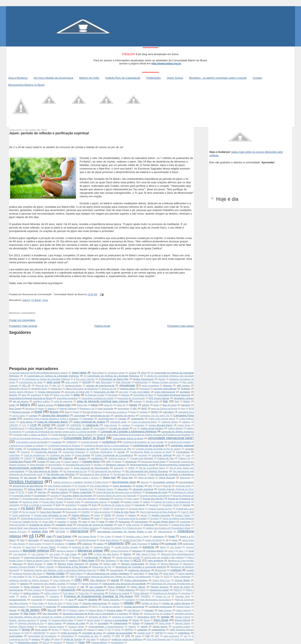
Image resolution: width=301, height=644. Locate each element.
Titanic (66, 630)
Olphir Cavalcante (182, 577)
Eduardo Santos (105, 489)
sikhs (12, 623)
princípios (186, 593)
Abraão (162, 379)
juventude (171, 544)
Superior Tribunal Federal (21, 627)
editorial (51, 489)
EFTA (21, 492)
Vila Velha (91, 639)
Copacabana (183, 452)
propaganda (37, 600)
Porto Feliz (84, 593)
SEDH (136, 613)
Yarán (81, 642)
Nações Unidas (55, 573)
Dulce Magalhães (122, 486)
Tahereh (132, 627)
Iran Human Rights (87, 537)
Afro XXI (56, 386)
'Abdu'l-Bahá (79, 373)
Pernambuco (51, 590)
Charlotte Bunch (17, 428)
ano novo (124, 392)
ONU (78, 580)
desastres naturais (116, 465)
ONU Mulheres (98, 580)
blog (183, 409)
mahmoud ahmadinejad (36, 557)
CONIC (19, 449)
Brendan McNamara (92, 412)
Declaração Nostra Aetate (153, 462)
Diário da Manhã (146, 478)
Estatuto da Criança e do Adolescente (172, 502)
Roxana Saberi (115, 610)
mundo (190, 570)
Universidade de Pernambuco (42, 636)
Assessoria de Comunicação (131, 398)
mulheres (176, 570)
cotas (188, 455)
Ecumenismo (16, 489)
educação (123, 489)
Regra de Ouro (55, 603)
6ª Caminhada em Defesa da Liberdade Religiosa (46, 379)
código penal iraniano (152, 428)
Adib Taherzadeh (104, 382)
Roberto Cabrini (77, 610)
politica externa (31, 593)
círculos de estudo (119, 428)
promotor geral (183, 596)
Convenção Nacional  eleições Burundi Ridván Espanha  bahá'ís (38, 373)
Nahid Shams (76, 574)
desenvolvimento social (142, 465)
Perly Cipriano (34, 590)
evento (84, 505)
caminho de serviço (124, 415)
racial (81, 599)
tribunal (91, 630)
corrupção (142, 455)
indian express (133, 525)
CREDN (28, 458)
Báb (166, 401)
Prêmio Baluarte (141, 593)
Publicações (154, 78)
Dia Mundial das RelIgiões (61, 474)
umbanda (142, 629)
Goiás (97, 518)
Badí (177, 401)
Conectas (56, 442)
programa (54, 596)
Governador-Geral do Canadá (132, 518)
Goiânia (86, 518)
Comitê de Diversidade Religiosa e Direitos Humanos (34, 438)
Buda (133, 412)
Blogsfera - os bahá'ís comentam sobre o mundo (218, 78)
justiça (155, 544)
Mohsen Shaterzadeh (133, 564)
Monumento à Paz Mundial (73, 567)
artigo (77, 395)
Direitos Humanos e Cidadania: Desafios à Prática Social (81, 482)
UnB (27, 633)
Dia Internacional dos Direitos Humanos (147, 471)
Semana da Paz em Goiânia (157, 614)
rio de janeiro (30, 610)
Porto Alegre (69, 593)
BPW (191, 409)
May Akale (124, 561)
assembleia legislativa (67, 398)
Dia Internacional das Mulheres (106, 471)
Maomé (107, 557)
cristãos (82, 458)
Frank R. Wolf (187, 512)
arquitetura (36, 395)
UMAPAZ (129, 630)
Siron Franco (55, 623)
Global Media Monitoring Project (36, 518)
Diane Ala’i (127, 477)
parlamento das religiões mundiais (49, 584)
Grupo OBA (48, 522)
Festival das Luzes (185, 509)
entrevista (105, 498)
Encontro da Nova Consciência (155, 496)
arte (47, 395)
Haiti (93, 522)
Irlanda (118, 537)
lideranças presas (90, 551)
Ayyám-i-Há (152, 401)
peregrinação (16, 590)
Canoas (122, 418)
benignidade (123, 409)
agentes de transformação (100, 385)
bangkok (186, 405)
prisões (24, 596)
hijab (102, 522)
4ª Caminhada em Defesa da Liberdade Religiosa (52, 376)
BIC (135, 408)
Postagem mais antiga (181, 326)
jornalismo (59, 544)
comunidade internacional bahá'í (171, 438)
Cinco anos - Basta (79, 428)
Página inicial (102, 326)
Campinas (88, 418)
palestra (24, 583)
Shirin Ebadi (161, 620)
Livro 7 (182, 551)
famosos (13, 509)
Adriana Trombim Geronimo (165, 382)
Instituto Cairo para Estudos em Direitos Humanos (75, 528)
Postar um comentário (22, 320)
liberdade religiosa (36, 551)
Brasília (54, 412)
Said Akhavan (134, 610)
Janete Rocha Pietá (132, 540)
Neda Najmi (168, 574)
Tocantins (78, 629)
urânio (138, 636)
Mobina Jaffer (110, 564)
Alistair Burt (56, 389)
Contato (257, 78)
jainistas (70, 540)
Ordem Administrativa (136, 580)
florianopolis (71, 512)
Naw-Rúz (153, 573)
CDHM (46, 425)
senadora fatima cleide (62, 620)
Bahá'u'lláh (64, 405)
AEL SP (26, 385)
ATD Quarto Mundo (159, 398)
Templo (26, 629)
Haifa (84, 522)
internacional (79, 531)
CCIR (34, 425)
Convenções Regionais (74, 452)
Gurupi (74, 522)
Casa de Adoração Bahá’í (53, 422)
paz (82, 587)
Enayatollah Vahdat (21, 496)
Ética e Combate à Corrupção (38, 505)
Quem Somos (175, 78)
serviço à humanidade (116, 620)
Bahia (156, 405)
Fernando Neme (137, 509)
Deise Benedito (37, 465)
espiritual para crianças (96, 502)
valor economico (171, 636)
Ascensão (113, 395)
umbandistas (158, 629)
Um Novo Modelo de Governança (53, 78)
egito (31, 492)
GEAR (108, 515)
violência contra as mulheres (127, 639)
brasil (38, 412)
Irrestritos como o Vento (137, 537)
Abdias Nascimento (143, 379)
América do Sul (109, 389)
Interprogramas (165, 532)
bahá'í (12, 405)
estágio (147, 502)
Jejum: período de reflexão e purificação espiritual (49, 133)
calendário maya (186, 412)
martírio (73, 560)
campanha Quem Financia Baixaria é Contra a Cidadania (51, 419)
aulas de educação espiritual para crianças (103, 401)
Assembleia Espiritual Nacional (174, 395)
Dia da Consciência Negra (152, 468)
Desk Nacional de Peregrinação (91, 468)
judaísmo (87, 544)
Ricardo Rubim (183, 607)
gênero (144, 515)
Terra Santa (41, 629)
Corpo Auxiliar (83, 455)
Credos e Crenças (47, 458)
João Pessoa (19, 544)
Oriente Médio (182, 580)
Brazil (76, 412)
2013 (144, 373)
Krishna (64, 547)
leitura (163, 547)
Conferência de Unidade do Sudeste (26, 446)
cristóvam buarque (117, 458)
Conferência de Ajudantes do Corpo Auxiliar (143, 442)
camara (33, 415)
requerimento (36, 607)
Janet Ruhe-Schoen (109, 540)
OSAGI (12, 584)
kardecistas (188, 544)
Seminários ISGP (146, 617)
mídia (50, 564)
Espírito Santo (74, 502)
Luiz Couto (71, 554)
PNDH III (178, 590)
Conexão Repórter (90, 442)
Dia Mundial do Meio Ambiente (94, 474)
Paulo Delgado (32, 587)
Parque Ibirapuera (90, 584)
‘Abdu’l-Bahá (98, 373)
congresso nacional (182, 445)
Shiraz (136, 620)
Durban (140, 486)
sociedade (103, 623)
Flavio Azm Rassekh (50, 512)
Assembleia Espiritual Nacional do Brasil (31, 398)
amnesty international (165, 388)
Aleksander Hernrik (18, 389)
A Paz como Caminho (84, 379)
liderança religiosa (65, 551)
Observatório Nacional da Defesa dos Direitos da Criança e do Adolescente (115, 577)
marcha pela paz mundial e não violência (164, 558)
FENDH (106, 509)
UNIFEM (159, 633)
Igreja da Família (17, 525)
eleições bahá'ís (59, 492)
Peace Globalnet (117, 587)
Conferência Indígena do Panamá (64, 446)
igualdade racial (64, 525)
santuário (14, 613)
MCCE (137, 560)
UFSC (117, 630)
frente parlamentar (21, 515)
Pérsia (112, 590)
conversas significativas (101, 452)
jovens (72, 544)
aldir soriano (183, 385)
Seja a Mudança (18, 78)
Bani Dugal (15, 408)
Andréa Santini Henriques (21, 392)
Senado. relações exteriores (22, 620)
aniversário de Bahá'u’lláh (77, 392)
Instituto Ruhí (40, 531)
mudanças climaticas (139, 570)
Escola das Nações (153, 498)
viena (57, 639)
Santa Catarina (183, 610)
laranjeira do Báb (81, 547)
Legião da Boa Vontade (126, 547)
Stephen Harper (183, 623)
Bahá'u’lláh (82, 405)
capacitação (137, 418)
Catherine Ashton (170, 422)
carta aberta (26, 422)
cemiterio (126, 425)
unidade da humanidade (120, 633)
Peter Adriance (127, 590)
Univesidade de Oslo (88, 636)
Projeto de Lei (163, 596)
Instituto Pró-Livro (18, 532)
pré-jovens (99, 593)
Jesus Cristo (188, 540)
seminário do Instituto (122, 617)
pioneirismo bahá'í (159, 590)
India (120, 525)
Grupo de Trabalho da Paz (25, 522)
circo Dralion (100, 428)
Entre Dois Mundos (86, 499)
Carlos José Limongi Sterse (162, 419)
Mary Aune (88, 560)
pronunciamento (18, 599)
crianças (68, 458)
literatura (137, 551)
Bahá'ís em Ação (89, 78)
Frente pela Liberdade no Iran (51, 515)
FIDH (15, 512)
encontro (54, 496)
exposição (140, 505)
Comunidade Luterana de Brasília (32, 442)
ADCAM (87, 382)
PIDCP (142, 590)
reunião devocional (134, 606)
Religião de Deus (150, 603)
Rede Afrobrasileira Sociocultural (155, 600)
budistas (143, 412)
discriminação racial (124, 482)
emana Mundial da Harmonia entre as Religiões (119, 492)
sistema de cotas (76, 623)
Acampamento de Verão (31, 382)
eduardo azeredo (67, 489)
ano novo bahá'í (141, 392)
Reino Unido (72, 603)
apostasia (185, 392)
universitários (67, 636)
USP (157, 636)
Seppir (80, 620)
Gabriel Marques (81, 515)
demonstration (55, 465)
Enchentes (40, 495)
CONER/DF (71, 442)
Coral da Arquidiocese (35, 455)
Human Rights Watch (164, 522)
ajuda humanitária (150, 386)
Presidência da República (165, 593)
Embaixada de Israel (157, 492)
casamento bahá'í (119, 422)
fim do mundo (29, 512)
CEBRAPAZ (76, 425)
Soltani (136, 623)
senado (165, 617)
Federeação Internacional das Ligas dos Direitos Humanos (71, 509)
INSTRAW (60, 532)
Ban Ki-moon (170, 405)
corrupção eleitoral (161, 455)
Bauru (41, 409)
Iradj (49, 536)
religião (129, 603)
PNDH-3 (190, 590)
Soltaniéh (149, 623)
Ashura (125, 395)
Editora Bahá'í (35, 489)
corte (179, 455)
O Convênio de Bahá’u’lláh (50, 576)
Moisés (153, 564)
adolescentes (141, 382)
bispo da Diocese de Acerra (164, 409)
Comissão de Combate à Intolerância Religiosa (129, 431)
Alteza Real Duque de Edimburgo (82, 389)
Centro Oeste (184, 425)
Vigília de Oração (73, 639)
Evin (94, 505)
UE (109, 630)
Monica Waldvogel (170, 564)
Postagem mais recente (23, 326)
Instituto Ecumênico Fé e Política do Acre (122, 528)
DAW (108, 462)
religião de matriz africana (176, 603)
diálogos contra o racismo (86, 478)
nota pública (18, 577)
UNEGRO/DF (39, 633)
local (191, 551)
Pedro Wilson (138, 587)
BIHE (144, 408)
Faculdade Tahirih (171, 505)
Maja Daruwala (61, 558)
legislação (148, 547)
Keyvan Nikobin (48, 547)
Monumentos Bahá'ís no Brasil (26, 85)
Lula (84, 554)
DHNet (131, 468)
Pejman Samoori (160, 587)
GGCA (13, 518)
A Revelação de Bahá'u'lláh (114, 379)
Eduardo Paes (87, 489)
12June (133, 373)
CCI (24, 425)
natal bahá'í (139, 574)
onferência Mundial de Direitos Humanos (29, 580)
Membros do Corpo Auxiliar (181, 561)
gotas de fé (109, 518)
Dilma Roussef (167, 477)
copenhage (14, 455)
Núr (30, 577)
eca (158, 486)
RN (64, 610)
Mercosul (18, 564)
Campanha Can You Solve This (154, 416)
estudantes (14, 505)
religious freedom (17, 607)
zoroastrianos (117, 642)
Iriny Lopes (106, 537)
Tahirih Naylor (160, 626)
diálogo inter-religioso (55, 477)
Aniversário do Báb (104, 392)
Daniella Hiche (91, 461)
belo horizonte (106, 408)
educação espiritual (143, 489)
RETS (95, 607)
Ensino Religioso (65, 499)
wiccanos (58, 642)
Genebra (120, 515)
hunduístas (185, 522)
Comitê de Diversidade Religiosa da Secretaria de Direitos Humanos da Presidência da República (143, 435)
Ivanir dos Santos (53, 540)
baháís (145, 405)
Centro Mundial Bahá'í (161, 425)
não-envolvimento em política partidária (108, 573)
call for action (19, 416)
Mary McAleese (108, 561)
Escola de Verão (30, 502)
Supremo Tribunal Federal (51, 627)
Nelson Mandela (186, 574)
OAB (72, 577)
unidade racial (144, 633)
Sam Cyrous (165, 610)
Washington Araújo (28, 642)
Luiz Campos (38, 554)
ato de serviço (21, 401)
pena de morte (182, 587)
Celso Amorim (111, 425)
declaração (131, 461)
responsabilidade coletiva (74, 606)
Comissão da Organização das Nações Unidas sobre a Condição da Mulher (61, 432)
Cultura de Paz (166, 458)
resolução (51, 606)
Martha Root (59, 561)
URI (148, 636)
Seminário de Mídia (98, 617)
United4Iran (184, 633)
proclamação (38, 596)
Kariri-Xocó (31, 547)
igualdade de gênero (40, 525)
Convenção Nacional (46, 452)
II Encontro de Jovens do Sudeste (95, 525)
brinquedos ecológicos (116, 412)
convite (121, 452)
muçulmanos (117, 570)
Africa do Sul (42, 386)
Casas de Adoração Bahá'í (144, 422)
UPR (128, 636)
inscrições (163, 525)
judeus (100, 544)
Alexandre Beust (39, 389)
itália (22, 540)
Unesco (53, 633)
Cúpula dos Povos (20, 461)
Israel (171, 536)
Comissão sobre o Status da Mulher (30, 435)
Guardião (62, 522)
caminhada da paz (100, 415)
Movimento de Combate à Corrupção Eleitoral (141, 567)
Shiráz (146, 620)
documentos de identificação (28, 486)
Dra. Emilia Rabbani (100, 486)
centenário (140, 425)
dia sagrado (31, 477)
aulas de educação (63, 401)
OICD (167, 577)
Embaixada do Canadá (183, 492)
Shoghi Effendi (182, 620)
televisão (13, 630)
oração (115, 580)
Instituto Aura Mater (181, 525)
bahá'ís (26, 300)
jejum (45, 300)
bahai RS (108, 405)
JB (167, 540)
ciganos (61, 428)
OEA (157, 577)
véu (186, 636)
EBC (150, 486)
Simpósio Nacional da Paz (31, 623)
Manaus (76, 558)
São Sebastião (50, 613)
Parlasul (73, 584)
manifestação (91, 557)
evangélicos (71, 505)
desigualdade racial (60, 468)
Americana (145, 389)
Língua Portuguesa (119, 551)
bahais (133, 405)
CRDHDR (14, 458)
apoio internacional (165, 392)
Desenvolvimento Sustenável (175, 465)
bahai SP (121, 405)
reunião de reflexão (111, 607)
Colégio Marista (175, 428)
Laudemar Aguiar (102, 547)
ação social (53, 382)
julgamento (116, 543)
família (186, 505)
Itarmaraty (34, 540)
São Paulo (30, 613)
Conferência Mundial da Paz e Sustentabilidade (106, 446)
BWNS (155, 412)
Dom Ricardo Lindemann (59, 486)
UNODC (107, 636)
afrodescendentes (73, 386)
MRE (103, 570)
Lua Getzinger (20, 554)
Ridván (13, 610)
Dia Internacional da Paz (75, 471)
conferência (109, 442)
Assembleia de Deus (143, 395)
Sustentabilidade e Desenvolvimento (106, 627)
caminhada (80, 415)
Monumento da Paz (102, 567)
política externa (51, 593)
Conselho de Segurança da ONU (116, 449)
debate (118, 462)
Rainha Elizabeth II (112, 600)
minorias (94, 564)
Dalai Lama (55, 462)
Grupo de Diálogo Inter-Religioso (178, 518)
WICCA (46, 642)
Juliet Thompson (139, 544)
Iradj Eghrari (64, 536)
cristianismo (97, 458)
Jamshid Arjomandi (87, 540)
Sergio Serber (94, 620)
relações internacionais (95, 603)
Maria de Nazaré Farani (38, 561)
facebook (154, 505)
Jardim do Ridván (153, 540)
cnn (135, 428)
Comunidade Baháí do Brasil (128, 438)
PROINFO (145, 596)
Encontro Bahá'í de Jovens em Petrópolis (116, 496)
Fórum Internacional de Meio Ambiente (158, 512)
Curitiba (41, 461)
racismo (93, 599)
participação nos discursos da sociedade (124, 583)
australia (138, 401)
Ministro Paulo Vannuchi (71, 564)
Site (91, 623)
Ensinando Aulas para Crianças (38, 499)
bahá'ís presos (45, 405)
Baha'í (187, 401)
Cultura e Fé (184, 458)
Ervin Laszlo (133, 499)
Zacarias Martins (99, 642)
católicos (186, 422)
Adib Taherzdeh (123, 382)
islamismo (158, 536)
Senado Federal (182, 617)
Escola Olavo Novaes (53, 502)
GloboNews (60, 518)
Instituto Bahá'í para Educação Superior (28, 528)
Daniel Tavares (71, 462)
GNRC (73, 518)
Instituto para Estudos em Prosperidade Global (168, 528)
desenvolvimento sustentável (26, 468)
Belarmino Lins (87, 409)
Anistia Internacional (49, 392)
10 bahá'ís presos (116, 373)
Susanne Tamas (76, 627)
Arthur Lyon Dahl (61, 395)
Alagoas (167, 385)
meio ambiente (156, 560)
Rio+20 (52, 610)
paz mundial (96, 587)
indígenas (149, 525)
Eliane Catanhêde (82, 492)
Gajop (97, 515)
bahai (94, 405)
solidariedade (120, 623)
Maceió (127, 554)
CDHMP (61, 425)
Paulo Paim (50, 587)
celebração (92, 425)
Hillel (111, 522)
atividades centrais (184, 398)
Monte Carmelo (46, 567)
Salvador (149, 610)
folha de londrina (102, 512)
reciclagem (130, 600)
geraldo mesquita (161, 515)
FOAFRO (86, 512)
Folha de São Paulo (125, 512)
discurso (145, 482)
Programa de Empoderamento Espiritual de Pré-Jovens (98, 596)
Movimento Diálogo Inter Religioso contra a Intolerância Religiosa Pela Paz (60, 570)
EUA (58, 505)
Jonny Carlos (35, 544)
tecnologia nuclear (181, 627)
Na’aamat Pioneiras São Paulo (27, 574)
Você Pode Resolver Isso (159, 639)
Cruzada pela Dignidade (142, 458)
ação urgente (72, 382)
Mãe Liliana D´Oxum (146, 554)
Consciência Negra (37, 449)
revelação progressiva (160, 606)
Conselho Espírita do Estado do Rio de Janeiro (158, 449)
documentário (187, 482)
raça (71, 599)
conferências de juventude (149, 445)
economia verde (183, 486)
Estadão (115, 502)
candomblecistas (106, 419)
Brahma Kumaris (21, 412)
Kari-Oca (17, 547)
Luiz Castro (54, 554)
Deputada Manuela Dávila (78, 465)
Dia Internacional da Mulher (44, 471)
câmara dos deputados (55, 415)
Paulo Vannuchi (68, 587)
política (16, 593)
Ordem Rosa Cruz (161, 580)
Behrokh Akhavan (68, 409)
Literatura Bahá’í (155, 551)
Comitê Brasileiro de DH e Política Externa (72, 435)
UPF (118, 636)
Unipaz (170, 633)
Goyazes (155, 518)
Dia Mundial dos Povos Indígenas (130, 474)
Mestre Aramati (35, 564)
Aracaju (13, 395)
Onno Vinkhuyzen (62, 580)
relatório (116, 603)
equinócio (119, 499)
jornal (48, 544)
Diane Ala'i (109, 477)
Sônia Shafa (165, 623)
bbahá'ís (52, 409)
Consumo (25, 452)
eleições (42, 492)
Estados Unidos (132, 502)
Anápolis (186, 388)
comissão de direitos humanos (177, 431)
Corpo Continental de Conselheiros (114, 455)
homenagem (141, 522)
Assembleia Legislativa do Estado (97, 398)
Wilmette (70, 642)
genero (132, 515)
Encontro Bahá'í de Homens (78, 495)
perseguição (68, 590)
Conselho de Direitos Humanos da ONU (74, 449)
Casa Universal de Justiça (89, 422)
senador (44, 620)
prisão (12, 596)
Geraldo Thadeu (183, 515)
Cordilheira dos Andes (60, 455)
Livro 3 (171, 551)
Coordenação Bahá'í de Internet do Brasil (151, 452)
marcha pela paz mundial (128, 558)
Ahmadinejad (127, 385)
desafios (98, 465)
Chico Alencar (36, 428)
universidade (16, 636)
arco (24, 395)
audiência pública (41, 401)
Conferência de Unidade (179, 442)
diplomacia (185, 478)
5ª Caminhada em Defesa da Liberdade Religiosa (112, 376)
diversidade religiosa (164, 482)
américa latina (128, 388)
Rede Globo (38, 603)
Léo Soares (176, 547)
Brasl (67, 412)
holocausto (124, 522)
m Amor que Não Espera (106, 554)
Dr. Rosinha (81, 486)
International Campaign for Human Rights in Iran (125, 531)
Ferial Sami (119, 509)
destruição (119, 468)
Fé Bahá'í (36, 300)
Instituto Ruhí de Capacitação (123, 78)
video (47, 639)
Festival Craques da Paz (160, 509)
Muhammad (161, 570)
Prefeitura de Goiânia (119, 593)
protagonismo (53, 600)
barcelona (30, 409)
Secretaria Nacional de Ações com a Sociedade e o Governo (95, 613)
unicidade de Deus (92, 633)
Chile (50, 428)
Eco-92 (167, 486)
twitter (101, 630)
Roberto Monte (96, 610)
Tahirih (144, 626)
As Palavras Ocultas (95, 395)
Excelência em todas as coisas (116, 505)
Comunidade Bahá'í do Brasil (84, 438)
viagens (36, 639)
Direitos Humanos (26, 481)
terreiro (55, 630)
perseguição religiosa (93, 590)
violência (104, 639)
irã (31, 536)
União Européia (69, 633)
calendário (168, 412)
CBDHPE (13, 425)
